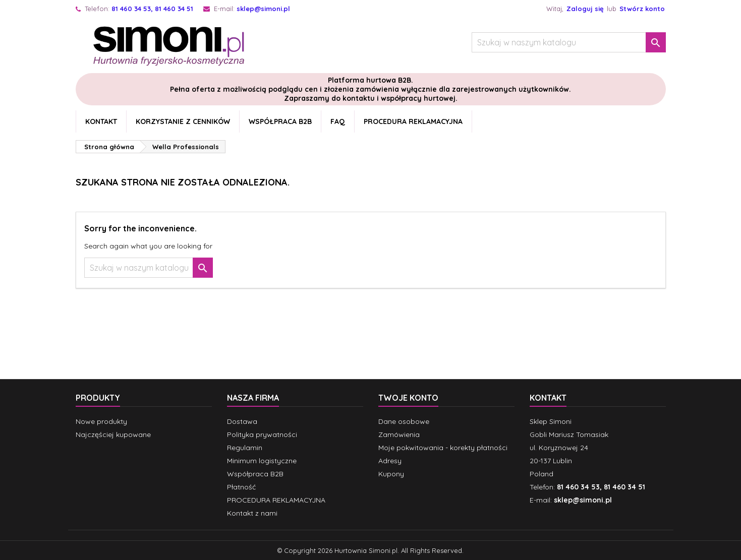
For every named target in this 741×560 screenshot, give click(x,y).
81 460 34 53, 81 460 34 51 (152, 9)
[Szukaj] (569, 42)
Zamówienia (399, 434)
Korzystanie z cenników (183, 121)
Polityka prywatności (262, 434)
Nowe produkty (101, 421)
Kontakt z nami (252, 513)
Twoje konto (408, 398)
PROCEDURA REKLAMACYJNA (413, 121)
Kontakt (101, 121)
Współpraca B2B (280, 121)
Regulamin (245, 448)
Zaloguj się (585, 9)
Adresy (390, 461)
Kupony (391, 474)
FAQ (338, 121)
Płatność (241, 487)
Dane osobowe (404, 421)
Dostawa (242, 421)
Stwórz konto (642, 9)
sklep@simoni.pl (263, 9)
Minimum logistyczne (262, 461)
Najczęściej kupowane (113, 434)
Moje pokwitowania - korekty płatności (443, 448)
